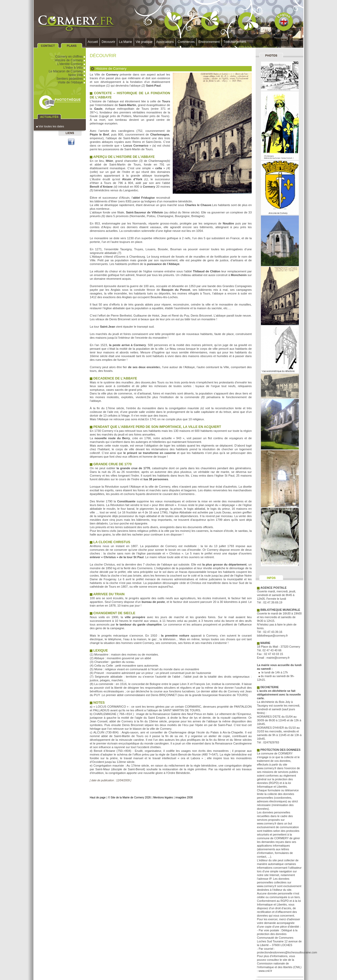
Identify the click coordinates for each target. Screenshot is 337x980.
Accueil (93, 42)
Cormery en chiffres (71, 57)
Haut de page (98, 797)
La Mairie (125, 42)
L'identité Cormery (71, 64)
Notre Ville (77, 75)
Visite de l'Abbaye (72, 82)
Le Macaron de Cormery (67, 71)
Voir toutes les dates (50, 126)
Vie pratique (144, 42)
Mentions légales (163, 797)
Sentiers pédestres (71, 79)
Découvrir (108, 42)
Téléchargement (235, 42)
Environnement (209, 42)
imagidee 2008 (184, 797)
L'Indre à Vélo (75, 68)
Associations (165, 42)
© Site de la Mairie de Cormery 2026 (129, 797)
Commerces (186, 42)
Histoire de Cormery (70, 60)
